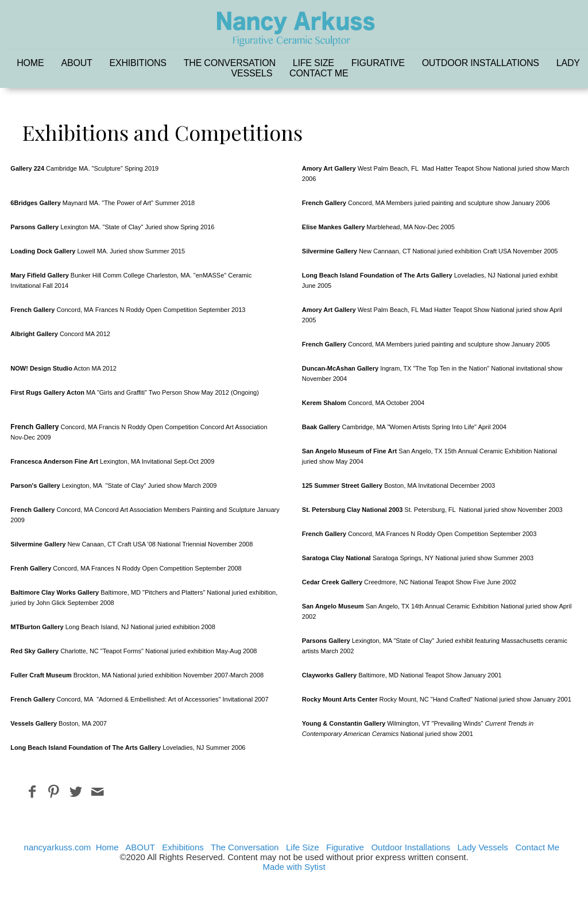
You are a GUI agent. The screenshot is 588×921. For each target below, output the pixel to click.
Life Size (314, 63)
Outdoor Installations (481, 63)
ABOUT (76, 63)
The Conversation (230, 63)
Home (30, 63)
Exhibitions (138, 63)
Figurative (378, 63)
